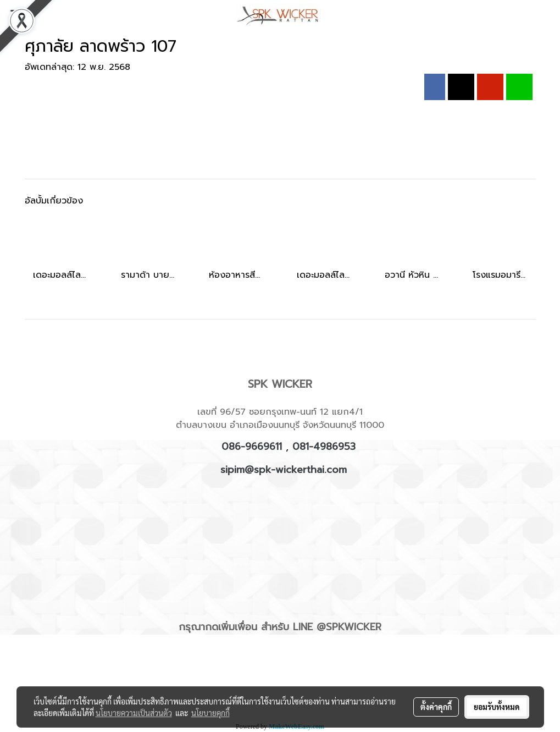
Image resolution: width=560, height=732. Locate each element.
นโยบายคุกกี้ (210, 713)
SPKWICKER (354, 627)
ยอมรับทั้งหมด (497, 707)
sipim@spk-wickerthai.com (284, 470)
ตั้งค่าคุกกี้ (436, 707)
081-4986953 (324, 447)
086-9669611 (252, 447)
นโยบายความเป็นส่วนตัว (134, 713)
